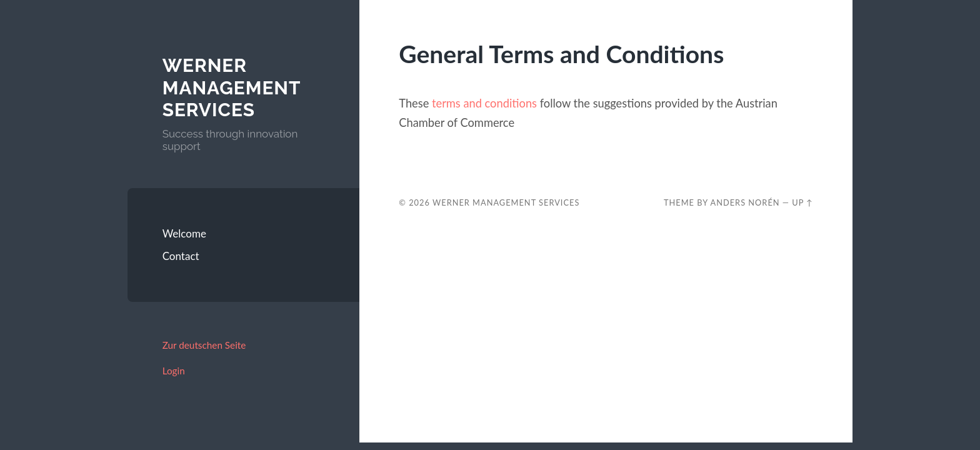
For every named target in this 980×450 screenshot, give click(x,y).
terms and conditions (484, 103)
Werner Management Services (232, 87)
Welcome (184, 233)
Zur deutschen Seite (204, 345)
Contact (181, 256)
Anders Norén (745, 202)
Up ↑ (802, 202)
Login (174, 371)
